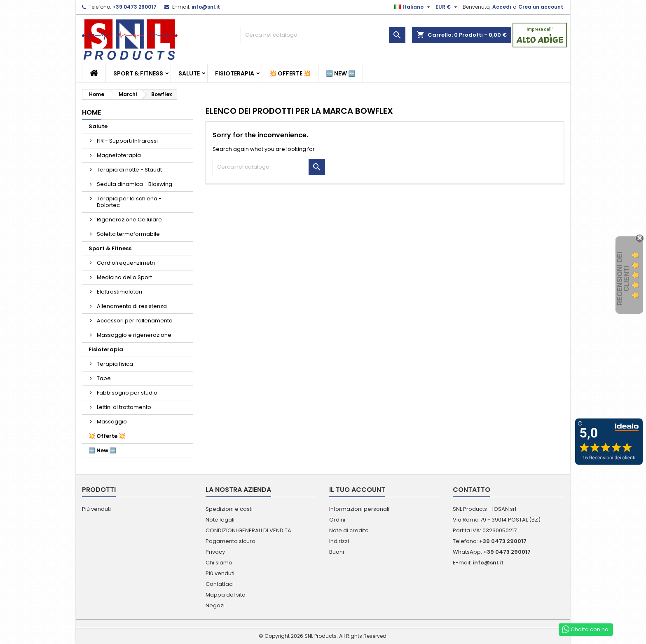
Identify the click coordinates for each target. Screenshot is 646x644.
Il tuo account (357, 490)
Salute (189, 73)
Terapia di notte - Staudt (129, 170)
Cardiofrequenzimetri (126, 263)
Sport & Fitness (138, 73)
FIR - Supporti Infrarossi (127, 141)
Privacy (215, 552)
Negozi (215, 605)
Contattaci (220, 584)
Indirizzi (339, 541)
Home (91, 112)
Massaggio (112, 422)
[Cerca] (323, 35)
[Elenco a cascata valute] (447, 7)
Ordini (337, 520)
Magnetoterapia (119, 155)
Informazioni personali (359, 509)
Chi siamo (219, 563)
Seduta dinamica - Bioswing (135, 184)
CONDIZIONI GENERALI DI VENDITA (248, 530)
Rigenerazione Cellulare (129, 220)
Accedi (502, 7)
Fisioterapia (235, 73)
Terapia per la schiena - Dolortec (129, 202)
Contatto (472, 490)
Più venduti (96, 509)
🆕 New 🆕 (341, 73)
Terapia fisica (115, 364)
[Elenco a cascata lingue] (413, 7)
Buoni (337, 552)
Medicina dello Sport (124, 277)
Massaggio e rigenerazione (134, 335)
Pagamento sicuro (231, 541)
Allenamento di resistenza (132, 306)
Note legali (220, 520)
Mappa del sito (226, 595)
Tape (104, 378)
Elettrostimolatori (119, 292)
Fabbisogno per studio (127, 393)
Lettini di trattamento (124, 407)
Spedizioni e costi (229, 509)
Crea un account (541, 7)
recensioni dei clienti (623, 279)
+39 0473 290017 (135, 7)
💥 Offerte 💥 (290, 73)
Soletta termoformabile (128, 234)
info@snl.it (206, 7)
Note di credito (349, 530)
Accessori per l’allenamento (135, 321)
